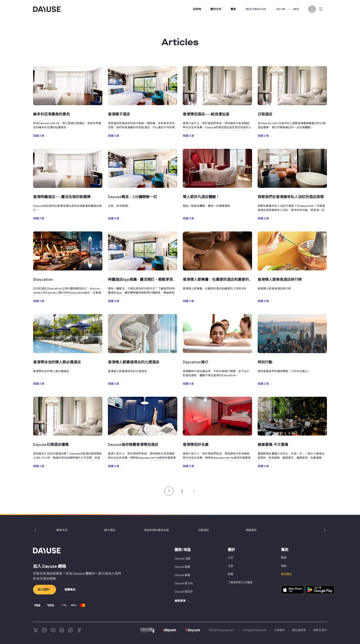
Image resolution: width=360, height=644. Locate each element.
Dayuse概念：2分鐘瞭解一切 (132, 197)
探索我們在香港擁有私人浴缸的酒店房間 (291, 197)
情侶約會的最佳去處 (157, 530)
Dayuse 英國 (182, 567)
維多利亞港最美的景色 (51, 114)
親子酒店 (110, 530)
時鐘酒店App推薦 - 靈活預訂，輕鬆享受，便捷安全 (150, 279)
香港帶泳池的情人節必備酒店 (57, 362)
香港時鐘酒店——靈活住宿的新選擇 (62, 197)
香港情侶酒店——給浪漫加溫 (206, 114)
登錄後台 (70, 589)
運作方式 (216, 9)
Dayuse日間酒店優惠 (51, 444)
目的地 (197, 9)
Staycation (43, 279)
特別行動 (265, 362)
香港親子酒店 (119, 114)
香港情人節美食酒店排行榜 (280, 279)
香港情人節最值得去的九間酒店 (134, 362)
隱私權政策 (299, 630)
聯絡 (284, 558)
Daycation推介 (196, 362)
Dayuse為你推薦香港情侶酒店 (133, 444)
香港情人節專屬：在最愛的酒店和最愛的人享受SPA (225, 279)
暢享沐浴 (62, 530)
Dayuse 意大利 (184, 583)
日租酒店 (265, 114)
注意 (231, 566)
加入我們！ (45, 589)
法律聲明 (279, 630)
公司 (231, 558)
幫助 (233, 9)
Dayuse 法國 (182, 558)
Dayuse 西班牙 (184, 592)
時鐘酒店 (251, 530)
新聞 (231, 574)
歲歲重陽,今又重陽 (273, 444)
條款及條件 (320, 630)
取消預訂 (287, 574)
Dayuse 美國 (182, 575)
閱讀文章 (39, 136)
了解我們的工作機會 (240, 582)
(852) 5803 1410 (256, 9)
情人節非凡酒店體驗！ (201, 197)
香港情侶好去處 (196, 444)
